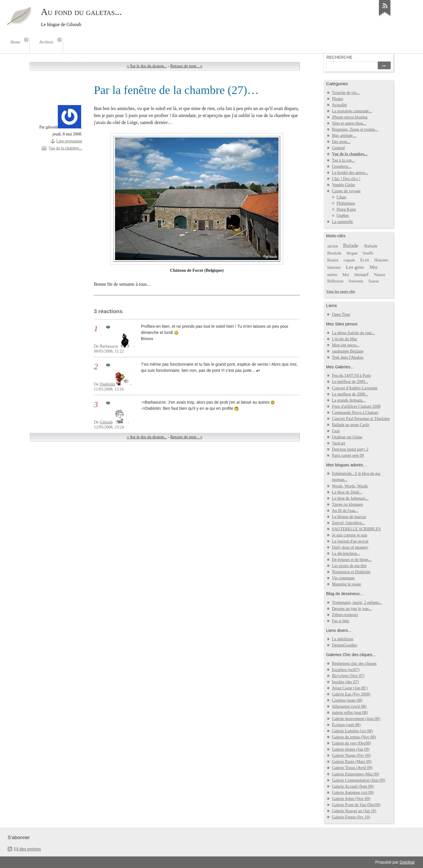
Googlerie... (342, 167)
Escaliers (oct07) (346, 670)
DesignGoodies (344, 645)
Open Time (341, 314)
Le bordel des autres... (350, 173)
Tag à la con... (343, 160)
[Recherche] (351, 66)
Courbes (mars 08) (347, 700)
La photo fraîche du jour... (353, 333)
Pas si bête (341, 621)
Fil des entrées (27, 849)
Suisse (374, 281)
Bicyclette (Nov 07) (348, 676)
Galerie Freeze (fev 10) (351, 817)
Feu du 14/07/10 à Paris (351, 375)
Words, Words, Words (350, 486)
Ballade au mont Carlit (350, 425)
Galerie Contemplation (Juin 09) (358, 780)
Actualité (339, 105)
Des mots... (341, 142)
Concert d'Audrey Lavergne (355, 388)
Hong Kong (346, 209)
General (338, 148)
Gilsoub (106, 422)
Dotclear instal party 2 (350, 449)
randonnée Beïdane (348, 351)
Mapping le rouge (347, 584)
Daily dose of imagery (350, 547)
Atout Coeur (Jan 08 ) (350, 688)
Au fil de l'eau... (345, 511)
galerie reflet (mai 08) (350, 713)
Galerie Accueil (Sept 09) (353, 786)
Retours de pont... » (186, 66)
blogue (352, 253)
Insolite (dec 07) (345, 682)
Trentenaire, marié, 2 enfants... (357, 603)
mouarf (362, 274)
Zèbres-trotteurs (345, 615)
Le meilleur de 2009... (350, 382)
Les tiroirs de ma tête (349, 566)
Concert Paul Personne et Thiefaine (361, 419)
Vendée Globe (343, 185)
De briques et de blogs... (352, 560)
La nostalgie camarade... (352, 111)
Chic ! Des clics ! (346, 179)
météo (332, 275)
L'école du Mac (345, 339)
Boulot (333, 260)
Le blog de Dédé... (347, 492)
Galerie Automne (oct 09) (353, 793)
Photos (337, 99)
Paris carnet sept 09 (348, 455)
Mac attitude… (344, 136)
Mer (374, 267)
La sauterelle (342, 222)
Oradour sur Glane (347, 437)
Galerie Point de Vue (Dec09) (356, 805)
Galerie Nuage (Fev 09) (351, 755)
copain (349, 260)
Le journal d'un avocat (350, 541)
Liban (341, 197)
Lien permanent (69, 141)
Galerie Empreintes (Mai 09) (356, 774)
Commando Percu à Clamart (355, 413)
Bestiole (334, 253)
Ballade (371, 246)
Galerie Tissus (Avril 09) (352, 768)
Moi (346, 275)
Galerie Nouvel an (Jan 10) (354, 811)
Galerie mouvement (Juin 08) (356, 719)
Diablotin (107, 384)
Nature (380, 275)
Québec (343, 216)
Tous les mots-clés (341, 291)
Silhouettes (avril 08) (349, 706)
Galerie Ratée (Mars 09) (352, 762)
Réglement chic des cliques (354, 664)
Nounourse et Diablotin (351, 572)
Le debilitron (343, 639)
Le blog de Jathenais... (350, 498)
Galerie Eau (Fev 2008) (351, 694)
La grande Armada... (349, 400)
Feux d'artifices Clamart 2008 (356, 406)
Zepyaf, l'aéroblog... (348, 523)
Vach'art (338, 443)
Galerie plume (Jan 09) (351, 749)
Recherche (339, 57)
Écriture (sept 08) (346, 725)
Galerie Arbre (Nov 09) (351, 799)
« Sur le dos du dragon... (147, 66)
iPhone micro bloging (350, 117)
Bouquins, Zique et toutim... (355, 129)
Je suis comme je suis (350, 535)
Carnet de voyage (346, 191)
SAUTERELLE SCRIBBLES (356, 529)
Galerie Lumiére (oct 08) (352, 731)
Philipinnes (346, 203)
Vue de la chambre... (65, 148)
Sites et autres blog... (349, 123)
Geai (336, 431)
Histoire (381, 260)
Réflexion (335, 281)
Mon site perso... (346, 345)
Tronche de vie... (346, 93)
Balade (351, 246)
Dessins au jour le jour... (352, 609)
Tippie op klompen (347, 504)
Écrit (365, 260)
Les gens (355, 267)
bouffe (368, 253)
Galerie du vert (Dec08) (351, 743)
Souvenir (356, 281)
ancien (333, 246)
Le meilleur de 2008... (350, 394)
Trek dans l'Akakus (348, 357)
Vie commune (343, 578)
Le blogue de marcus (349, 517)
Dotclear (407, 862)
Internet (334, 267)
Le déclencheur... (346, 554)
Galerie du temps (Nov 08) (354, 737)
